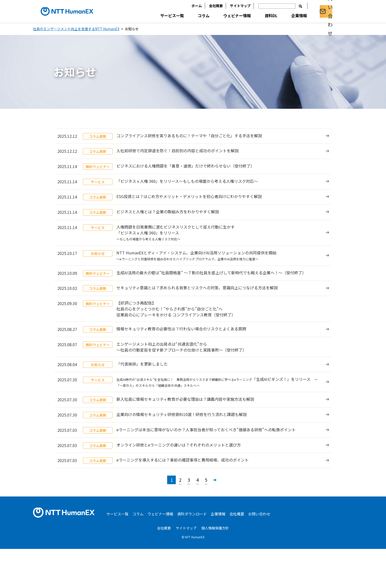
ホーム (189, 6)
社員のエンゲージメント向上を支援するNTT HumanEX (76, 29)
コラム (196, 15)
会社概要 (208, 6)
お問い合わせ (259, 553)
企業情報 (291, 15)
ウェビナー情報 (229, 15)
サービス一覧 (164, 15)
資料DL (263, 15)
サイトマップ (232, 6)
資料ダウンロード (192, 553)
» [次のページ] (215, 519)
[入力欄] (269, 6)
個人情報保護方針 (215, 567)
